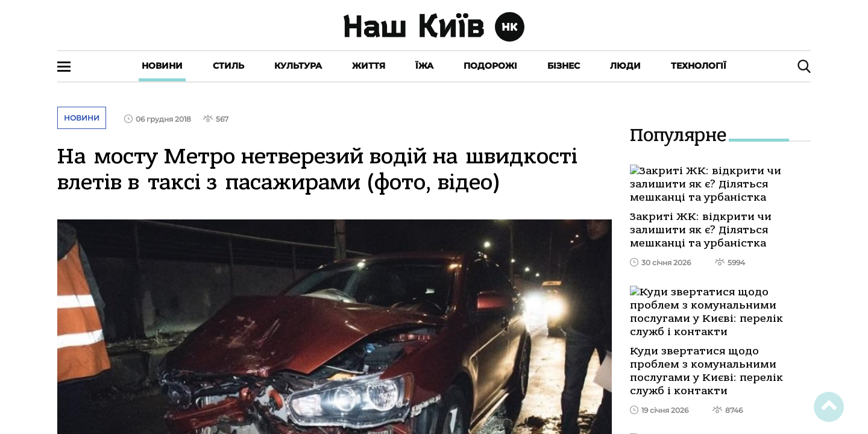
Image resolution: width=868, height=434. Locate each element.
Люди (625, 66)
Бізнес (564, 66)
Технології (699, 66)
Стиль (228, 66)
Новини (162, 66)
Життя (369, 66)
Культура (298, 66)
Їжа (424, 66)
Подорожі (490, 66)
